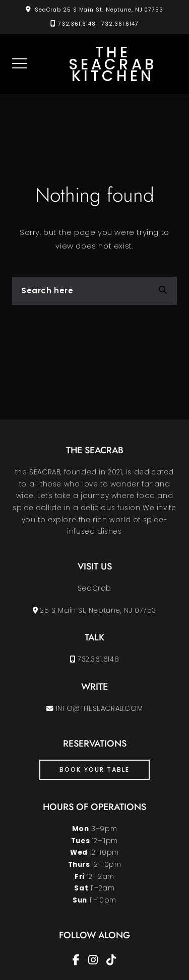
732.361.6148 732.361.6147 (98, 24)
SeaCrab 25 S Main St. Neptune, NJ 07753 (99, 10)
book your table (94, 769)
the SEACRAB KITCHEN (113, 64)
